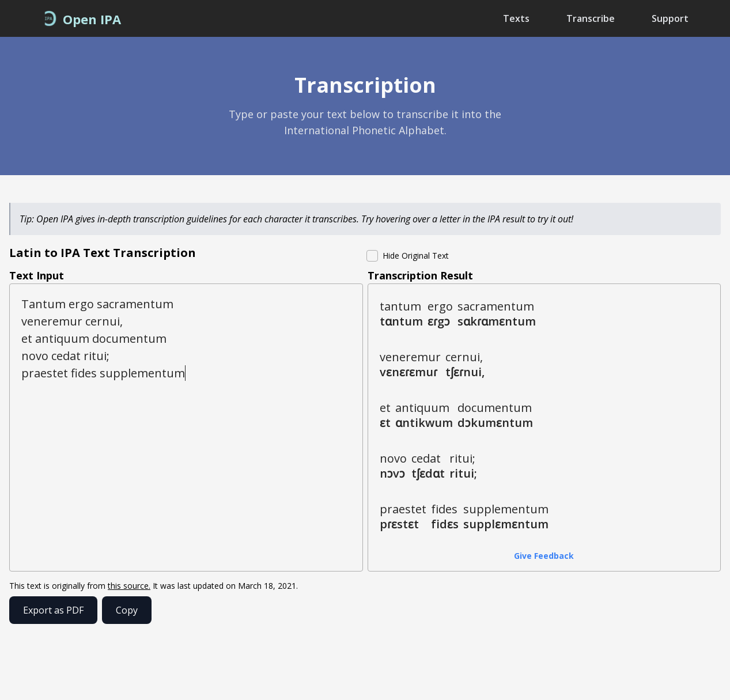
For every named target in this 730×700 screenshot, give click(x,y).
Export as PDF (53, 610)
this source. (129, 586)
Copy (127, 610)
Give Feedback (544, 556)
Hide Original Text (416, 256)
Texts (516, 18)
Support (670, 18)
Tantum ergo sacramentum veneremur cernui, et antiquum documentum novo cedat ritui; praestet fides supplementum (186, 427)
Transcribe (591, 18)
